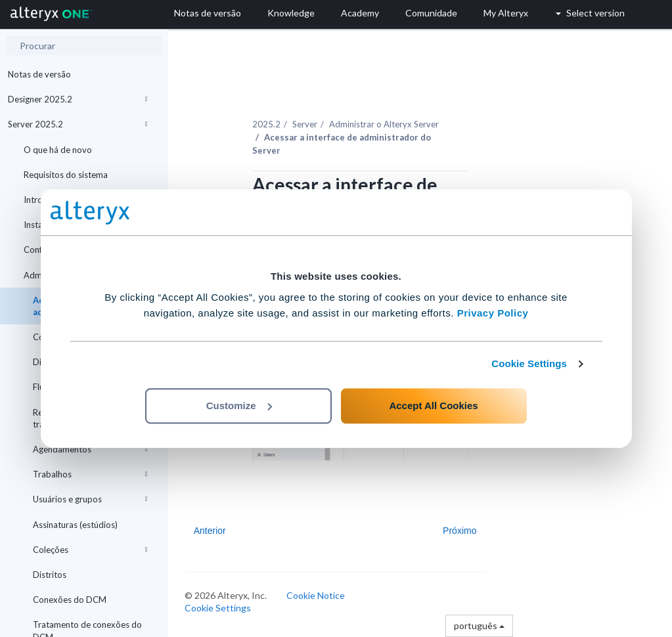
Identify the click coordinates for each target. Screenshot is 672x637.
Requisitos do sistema (66, 175)
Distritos (50, 575)
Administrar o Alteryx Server (384, 124)
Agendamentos (90, 449)
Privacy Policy (493, 313)
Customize (239, 406)
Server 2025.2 (78, 124)
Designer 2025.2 (78, 99)
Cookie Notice (316, 595)
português (479, 626)
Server (305, 124)
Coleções (90, 550)
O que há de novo (58, 150)
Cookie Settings (529, 363)
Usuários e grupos (90, 499)
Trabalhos (90, 474)
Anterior (210, 531)
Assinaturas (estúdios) (75, 525)
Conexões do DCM (70, 600)
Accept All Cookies (433, 406)
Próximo (459, 531)
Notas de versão (39, 74)
